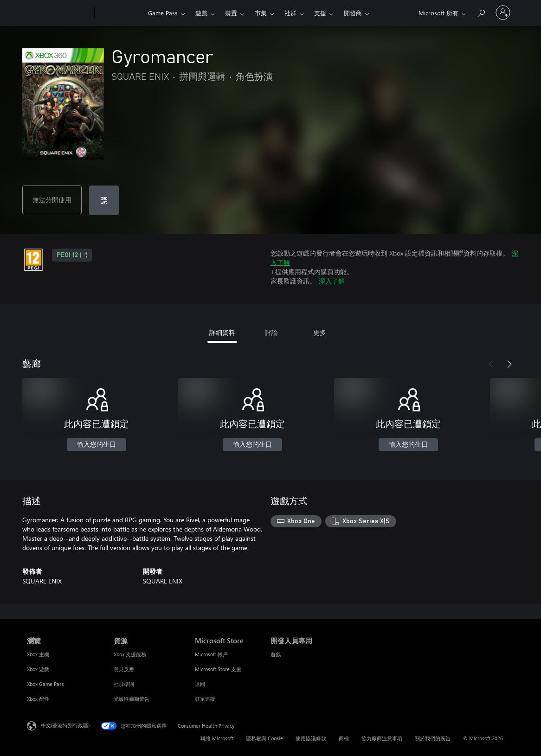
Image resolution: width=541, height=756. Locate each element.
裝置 (231, 13)
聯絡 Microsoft (217, 738)
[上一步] (491, 364)
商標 (344, 738)
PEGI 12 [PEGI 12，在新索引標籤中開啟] (72, 255)
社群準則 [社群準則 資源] (124, 684)
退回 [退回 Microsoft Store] (200, 684)
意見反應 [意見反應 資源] (124, 669)
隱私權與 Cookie (264, 738)
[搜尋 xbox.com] (481, 12)
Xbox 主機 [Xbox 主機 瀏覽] (38, 654)
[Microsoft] (59, 13)
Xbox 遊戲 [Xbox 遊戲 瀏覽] (38, 669)
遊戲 (201, 13)
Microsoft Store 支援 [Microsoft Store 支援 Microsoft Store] (218, 669)
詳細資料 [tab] (222, 332)
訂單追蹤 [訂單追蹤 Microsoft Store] (205, 699)
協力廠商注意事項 (382, 738)
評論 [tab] (271, 332)
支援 (320, 13)
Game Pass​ (163, 13)
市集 (261, 13)
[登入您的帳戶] (503, 13)
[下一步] (509, 364)
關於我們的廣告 (433, 738)
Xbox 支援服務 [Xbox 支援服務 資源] (130, 654)
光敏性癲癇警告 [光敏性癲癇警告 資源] (132, 699)
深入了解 (332, 281)
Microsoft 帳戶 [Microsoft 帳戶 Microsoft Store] (211, 654)
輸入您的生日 (97, 445)
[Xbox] (120, 13)
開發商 (353, 13)
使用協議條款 (311, 738)
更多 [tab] (320, 332)
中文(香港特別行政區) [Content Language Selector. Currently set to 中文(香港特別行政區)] (65, 725)
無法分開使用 (52, 200)
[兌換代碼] (104, 200)
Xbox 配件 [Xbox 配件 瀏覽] (38, 699)
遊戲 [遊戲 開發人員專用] (276, 654)
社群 (290, 13)
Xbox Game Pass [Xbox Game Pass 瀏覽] (45, 684)
